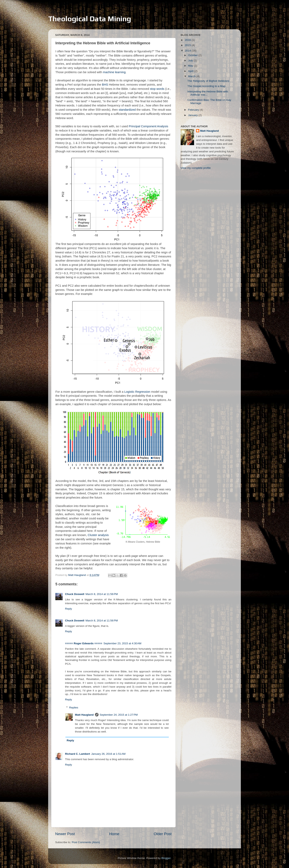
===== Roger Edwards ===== (84, 643)
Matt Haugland (84, 715)
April (191, 71)
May (191, 66)
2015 (188, 45)
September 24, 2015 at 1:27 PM (119, 715)
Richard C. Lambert (78, 754)
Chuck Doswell (75, 594)
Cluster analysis (98, 535)
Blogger (166, 858)
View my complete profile (196, 168)
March (192, 76)
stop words (157, 89)
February (194, 110)
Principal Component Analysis (149, 126)
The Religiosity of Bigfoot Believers (208, 81)
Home (114, 834)
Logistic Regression (137, 392)
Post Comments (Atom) (86, 842)
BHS (105, 85)
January (193, 115)
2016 (188, 40)
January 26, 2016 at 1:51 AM (108, 754)
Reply (69, 609)
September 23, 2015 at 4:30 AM (122, 643)
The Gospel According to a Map (206, 86)
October (193, 55)
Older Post (163, 834)
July (191, 60)
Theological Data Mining (90, 19)
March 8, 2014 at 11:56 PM (102, 594)
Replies (74, 708)
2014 (188, 51)
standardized (127, 110)
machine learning (114, 72)
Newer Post (65, 834)
